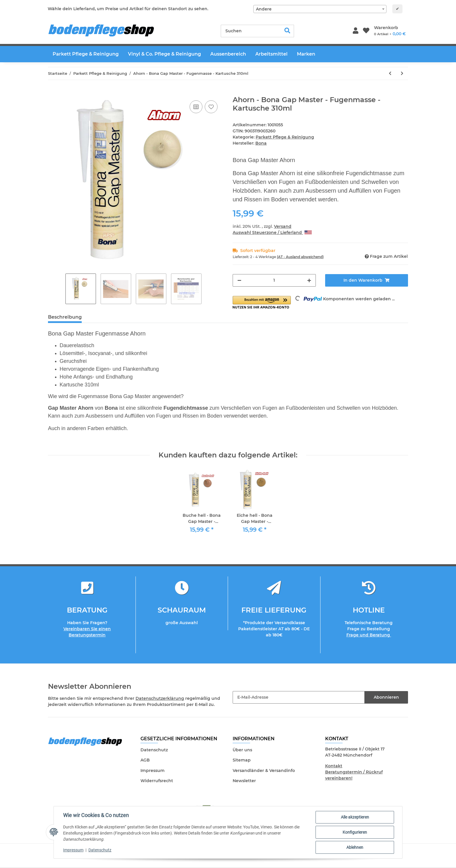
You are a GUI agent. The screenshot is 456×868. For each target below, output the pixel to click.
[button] (356, 31)
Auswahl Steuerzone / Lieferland (272, 232)
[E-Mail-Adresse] (299, 697)
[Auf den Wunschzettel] (211, 107)
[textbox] (320, 9)
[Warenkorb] (390, 31)
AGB (145, 760)
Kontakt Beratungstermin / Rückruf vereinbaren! (354, 772)
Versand (283, 226)
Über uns (242, 750)
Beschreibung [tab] (65, 317)
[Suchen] (251, 31)
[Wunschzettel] (366, 31)
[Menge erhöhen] (309, 280)
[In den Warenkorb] (53, 93)
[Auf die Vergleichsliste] (196, 107)
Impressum (153, 771)
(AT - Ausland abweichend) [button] (300, 257)
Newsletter (244, 781)
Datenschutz (154, 750)
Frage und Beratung (369, 635)
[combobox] (320, 9)
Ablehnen (355, 847)
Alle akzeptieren (355, 817)
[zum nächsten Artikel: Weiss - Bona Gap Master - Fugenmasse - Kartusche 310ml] (402, 73)
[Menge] (274, 280)
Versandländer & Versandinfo (264, 771)
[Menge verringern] (239, 280)
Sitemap (242, 760)
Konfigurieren (355, 832)
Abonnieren (386, 697)
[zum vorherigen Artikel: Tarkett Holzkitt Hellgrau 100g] (390, 73)
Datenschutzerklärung (160, 698)
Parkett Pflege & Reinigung (285, 137)
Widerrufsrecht (157, 781)
